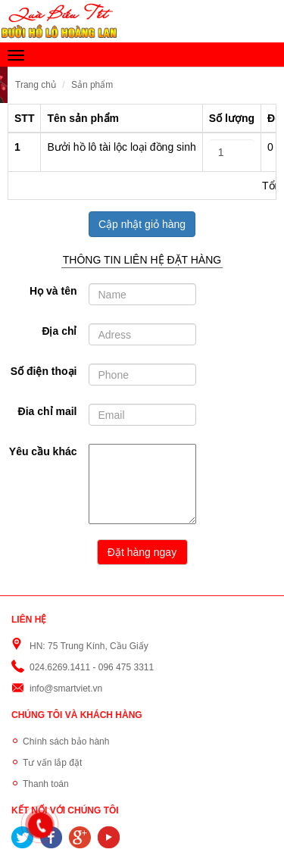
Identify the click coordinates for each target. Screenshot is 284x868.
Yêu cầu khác (43, 451)
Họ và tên (53, 291)
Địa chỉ (59, 331)
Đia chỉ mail (48, 411)
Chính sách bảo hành (66, 742)
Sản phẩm (92, 85)
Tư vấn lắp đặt (52, 763)
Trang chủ (36, 85)
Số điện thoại (44, 371)
